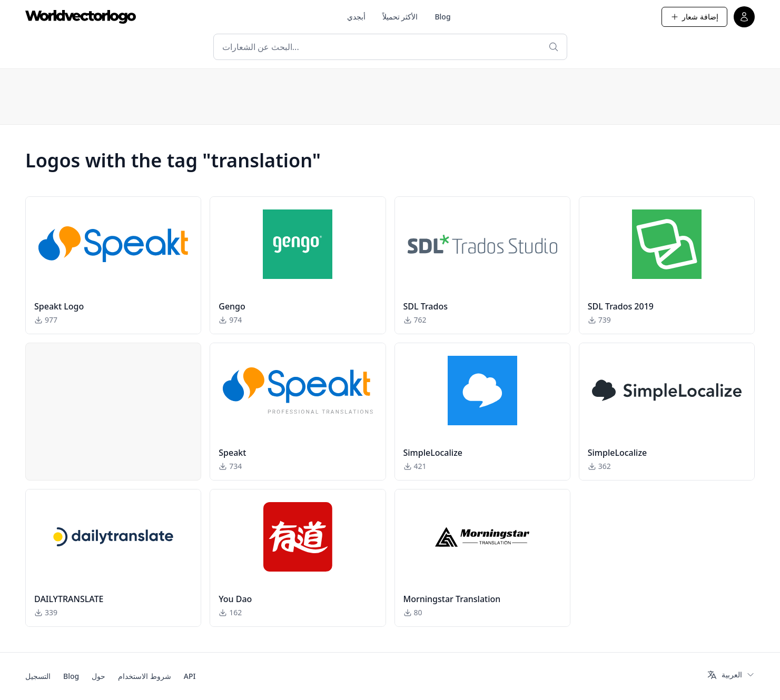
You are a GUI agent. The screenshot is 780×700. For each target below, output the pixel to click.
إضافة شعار (694, 17)
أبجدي (356, 17)
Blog (442, 17)
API (190, 676)
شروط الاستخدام (145, 676)
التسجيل (38, 676)
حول (98, 676)
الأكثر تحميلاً (400, 17)
